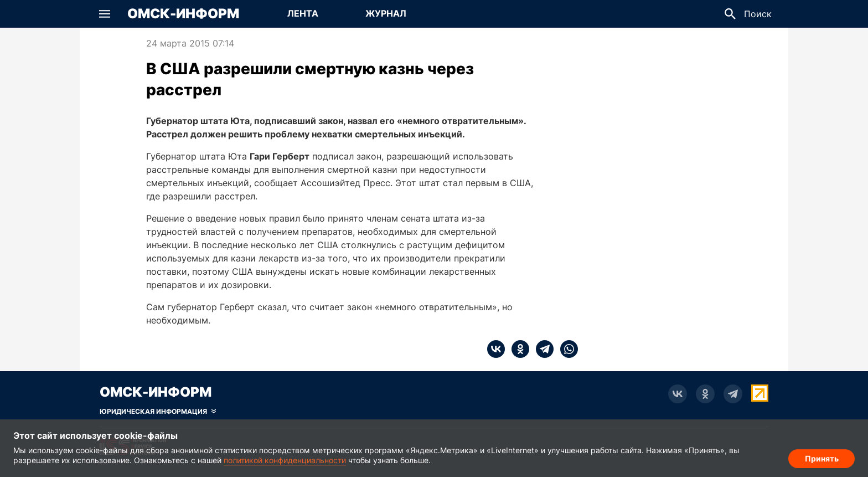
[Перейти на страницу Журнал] (386, 14)
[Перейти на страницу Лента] (303, 14)
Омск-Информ (183, 14)
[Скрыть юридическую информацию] (158, 412)
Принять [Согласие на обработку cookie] (822, 458)
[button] (105, 14)
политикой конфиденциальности (285, 460)
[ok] (517, 349)
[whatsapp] (566, 349)
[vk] (496, 349)
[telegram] (541, 349)
